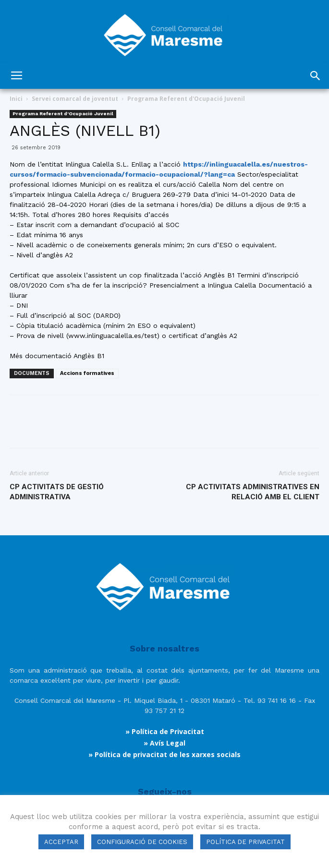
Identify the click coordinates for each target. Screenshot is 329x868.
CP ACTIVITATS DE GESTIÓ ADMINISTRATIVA (57, 492)
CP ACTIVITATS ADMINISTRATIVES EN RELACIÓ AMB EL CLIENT (253, 492)
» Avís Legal (164, 743)
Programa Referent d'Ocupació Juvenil (186, 99)
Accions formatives (87, 373)
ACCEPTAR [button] (61, 842)
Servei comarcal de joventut (75, 99)
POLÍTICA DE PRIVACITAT (245, 842)
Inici (16, 99)
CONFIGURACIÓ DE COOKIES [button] (142, 842)
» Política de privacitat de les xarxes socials (164, 754)
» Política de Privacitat (165, 731)
